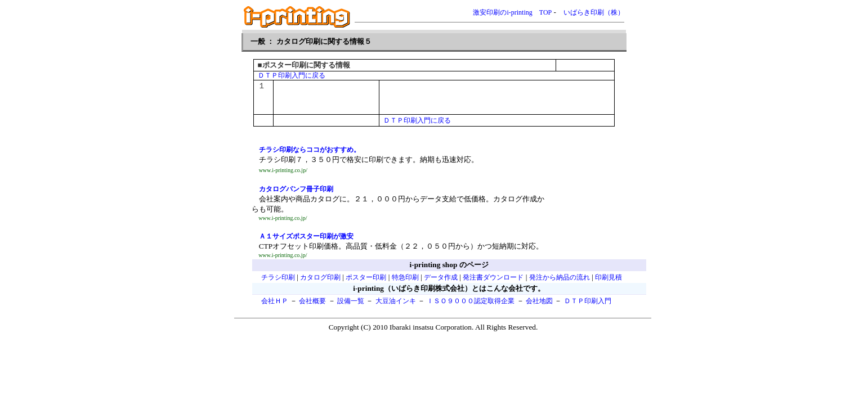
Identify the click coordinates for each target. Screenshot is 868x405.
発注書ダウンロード (493, 277)
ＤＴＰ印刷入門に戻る (292, 75)
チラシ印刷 (278, 277)
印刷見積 (609, 277)
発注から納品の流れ (560, 277)
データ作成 (441, 277)
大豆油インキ (396, 301)
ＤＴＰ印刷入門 (588, 301)
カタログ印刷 (320, 277)
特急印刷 (405, 277)
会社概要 (312, 301)
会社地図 (539, 301)
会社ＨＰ (275, 301)
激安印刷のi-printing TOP (512, 12)
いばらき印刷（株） (594, 12)
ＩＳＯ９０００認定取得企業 (471, 301)
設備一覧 (351, 301)
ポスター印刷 (366, 277)
